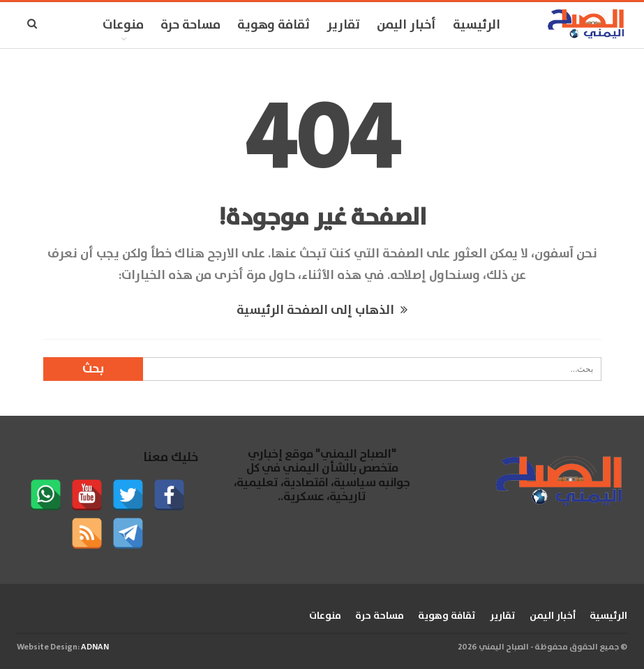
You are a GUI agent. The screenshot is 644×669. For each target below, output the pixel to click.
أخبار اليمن (406, 25)
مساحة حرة (190, 25)
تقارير (343, 25)
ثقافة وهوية (274, 25)
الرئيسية (477, 25)
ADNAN (95, 647)
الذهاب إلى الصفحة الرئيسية (322, 310)
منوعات (123, 25)
